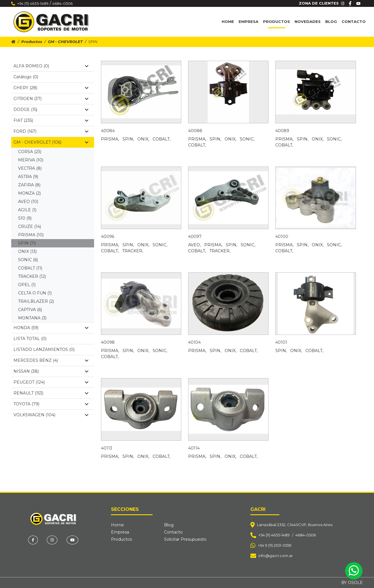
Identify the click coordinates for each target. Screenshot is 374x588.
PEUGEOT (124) (51, 382)
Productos (276, 22)
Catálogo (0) (26, 77)
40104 (194, 342)
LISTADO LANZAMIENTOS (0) (44, 349)
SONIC (28, 260)
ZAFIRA (29, 185)
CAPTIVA (30, 310)
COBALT (30, 268)
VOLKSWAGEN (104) (51, 415)
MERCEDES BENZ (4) (51, 360)
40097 (195, 237)
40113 (107, 448)
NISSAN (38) (51, 371)
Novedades (308, 22)
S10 (25, 218)
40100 (282, 237)
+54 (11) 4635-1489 (33, 3)
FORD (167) (51, 131)
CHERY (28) (51, 88)
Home (228, 22)
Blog (331, 22)
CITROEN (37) (51, 99)
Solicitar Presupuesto (185, 539)
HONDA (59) (51, 328)
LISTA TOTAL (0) (30, 339)
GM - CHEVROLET (65, 42)
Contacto (354, 22)
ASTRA (28, 177)
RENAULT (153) (51, 393)
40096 (108, 237)
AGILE (27, 210)
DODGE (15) (51, 110)
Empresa (249, 22)
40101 (281, 342)
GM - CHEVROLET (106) (51, 142)
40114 (194, 448)
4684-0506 (62, 3)
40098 (108, 342)
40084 (108, 131)
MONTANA (32, 318)
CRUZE (30, 226)
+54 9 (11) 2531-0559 (275, 545)
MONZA (29, 193)
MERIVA (31, 160)
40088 (195, 131)
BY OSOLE (352, 583)
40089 (282, 131)
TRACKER (32, 276)
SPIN (27, 243)
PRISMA (31, 235)
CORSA (30, 152)
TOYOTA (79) (51, 404)
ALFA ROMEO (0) (51, 66)
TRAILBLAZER (36, 301)
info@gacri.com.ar (276, 556)
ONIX (27, 251)
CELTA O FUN (35, 293)
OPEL (27, 285)
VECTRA (30, 168)
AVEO (28, 202)
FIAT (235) (51, 120)
